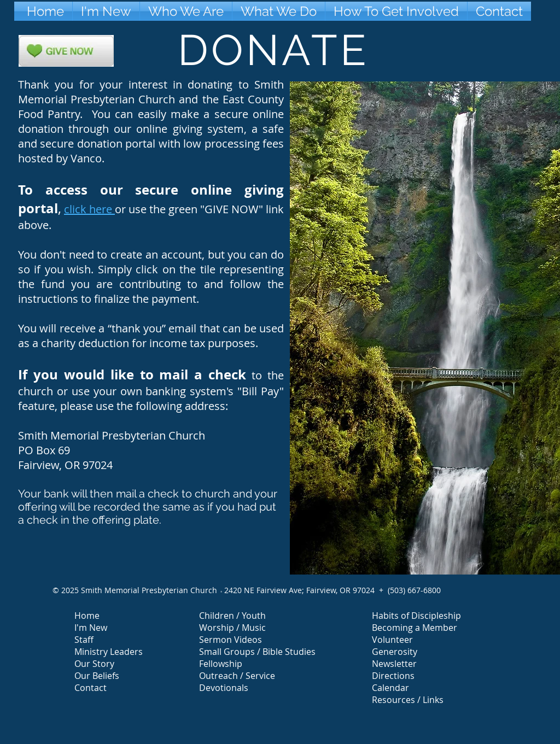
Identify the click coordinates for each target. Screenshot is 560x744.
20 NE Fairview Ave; (270, 590)
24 (229, 590)
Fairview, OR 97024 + (347, 590)
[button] (186, 11)
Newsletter (394, 664)
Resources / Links (408, 700)
